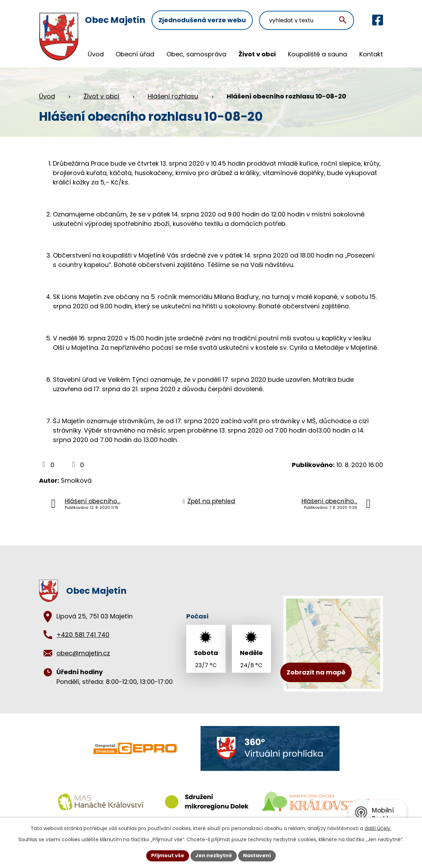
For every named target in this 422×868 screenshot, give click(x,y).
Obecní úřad (135, 54)
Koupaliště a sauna (318, 54)
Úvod (96, 54)
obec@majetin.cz (83, 653)
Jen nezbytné (214, 855)
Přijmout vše (168, 855)
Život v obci (257, 54)
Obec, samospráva (196, 54)
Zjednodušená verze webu (202, 20)
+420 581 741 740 (83, 635)
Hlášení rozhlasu (173, 96)
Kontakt (371, 54)
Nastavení (257, 855)
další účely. (378, 828)
